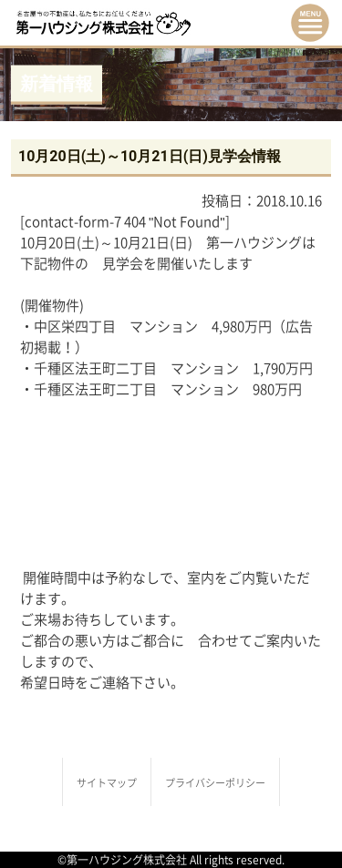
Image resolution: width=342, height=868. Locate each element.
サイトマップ (107, 783)
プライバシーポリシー (215, 783)
